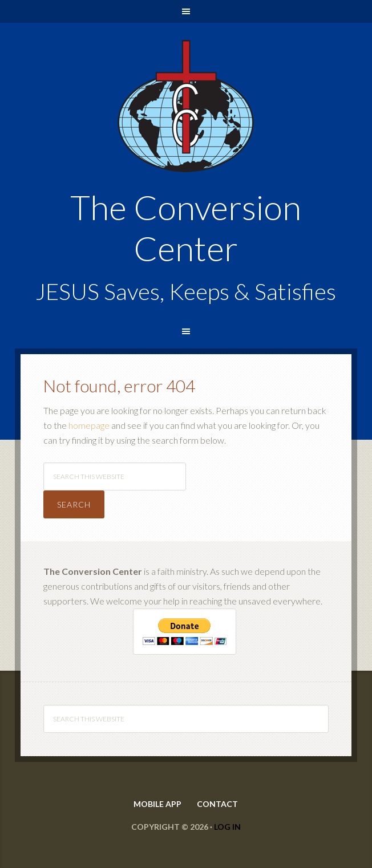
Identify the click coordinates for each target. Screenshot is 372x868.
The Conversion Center (186, 52)
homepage (89, 425)
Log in (227, 827)
